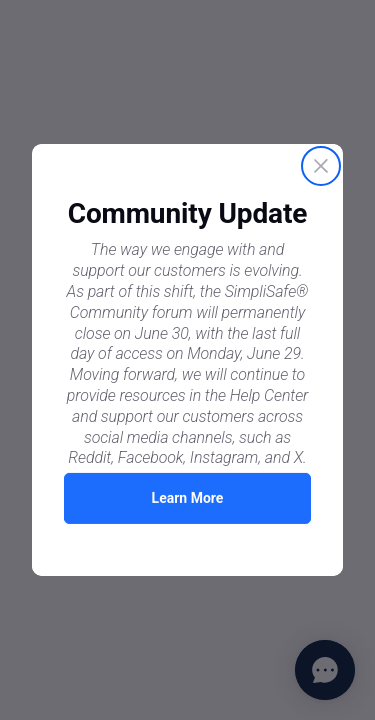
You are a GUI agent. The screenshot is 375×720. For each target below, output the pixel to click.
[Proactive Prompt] (187, 360)
